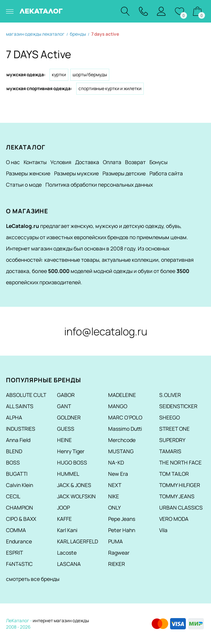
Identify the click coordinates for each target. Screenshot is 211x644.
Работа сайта (166, 173)
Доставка (87, 162)
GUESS (66, 429)
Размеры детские (124, 173)
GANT (64, 406)
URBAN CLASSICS (181, 508)
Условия (61, 162)
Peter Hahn (122, 530)
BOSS (13, 462)
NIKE (114, 496)
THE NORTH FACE (180, 462)
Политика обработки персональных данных (99, 185)
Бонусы (158, 162)
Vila (163, 530)
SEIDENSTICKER (178, 406)
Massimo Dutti (125, 429)
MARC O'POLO (125, 417)
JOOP (63, 508)
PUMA (115, 541)
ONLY (115, 508)
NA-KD (116, 462)
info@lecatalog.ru (106, 331)
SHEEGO (170, 417)
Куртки (59, 75)
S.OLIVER (170, 395)
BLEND (14, 451)
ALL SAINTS (20, 406)
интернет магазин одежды (61, 621)
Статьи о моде (24, 185)
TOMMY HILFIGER (180, 485)
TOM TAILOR (174, 474)
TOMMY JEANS (177, 496)
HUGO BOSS (72, 462)
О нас (13, 162)
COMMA (16, 530)
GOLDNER (69, 417)
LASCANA (69, 564)
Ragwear (119, 553)
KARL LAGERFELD (78, 541)
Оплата (112, 162)
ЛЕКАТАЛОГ (41, 11)
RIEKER (117, 564)
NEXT (115, 485)
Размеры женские (28, 173)
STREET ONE (174, 429)
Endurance (19, 541)
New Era (118, 474)
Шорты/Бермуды (90, 75)
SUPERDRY (172, 440)
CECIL (13, 496)
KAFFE (64, 519)
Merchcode (122, 440)
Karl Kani (67, 530)
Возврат (135, 162)
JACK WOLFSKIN (76, 496)
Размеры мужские (76, 173)
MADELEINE (122, 395)
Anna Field (18, 440)
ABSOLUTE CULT (26, 395)
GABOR (66, 395)
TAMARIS (170, 451)
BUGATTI (17, 474)
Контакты (35, 162)
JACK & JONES (74, 485)
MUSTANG (121, 451)
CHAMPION (20, 508)
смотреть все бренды (33, 579)
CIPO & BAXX (21, 519)
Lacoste (67, 553)
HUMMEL (68, 474)
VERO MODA (174, 519)
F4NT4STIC (19, 564)
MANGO (118, 406)
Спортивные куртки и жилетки (110, 88)
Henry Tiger (71, 451)
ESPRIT (14, 553)
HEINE (64, 440)
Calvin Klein (20, 485)
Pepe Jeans (122, 519)
